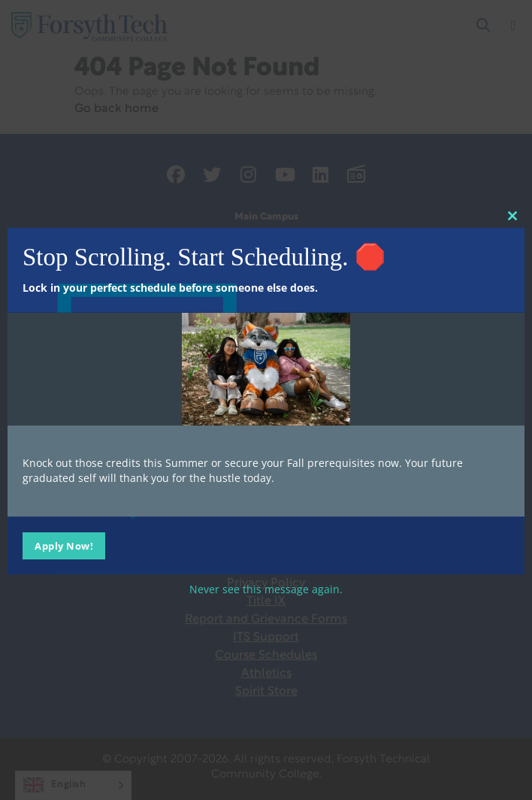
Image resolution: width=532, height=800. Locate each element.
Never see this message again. (266, 588)
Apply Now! (64, 545)
